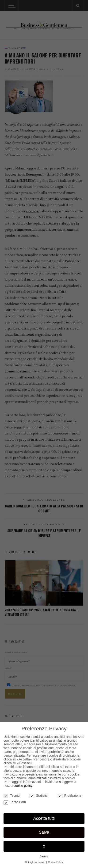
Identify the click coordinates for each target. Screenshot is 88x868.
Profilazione (70, 796)
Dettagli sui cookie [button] (35, 862)
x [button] (44, 846)
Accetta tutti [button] (44, 818)
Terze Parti (15, 802)
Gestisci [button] (44, 856)
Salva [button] (44, 832)
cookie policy (23, 786)
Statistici (39, 796)
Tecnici (12, 796)
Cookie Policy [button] (56, 862)
